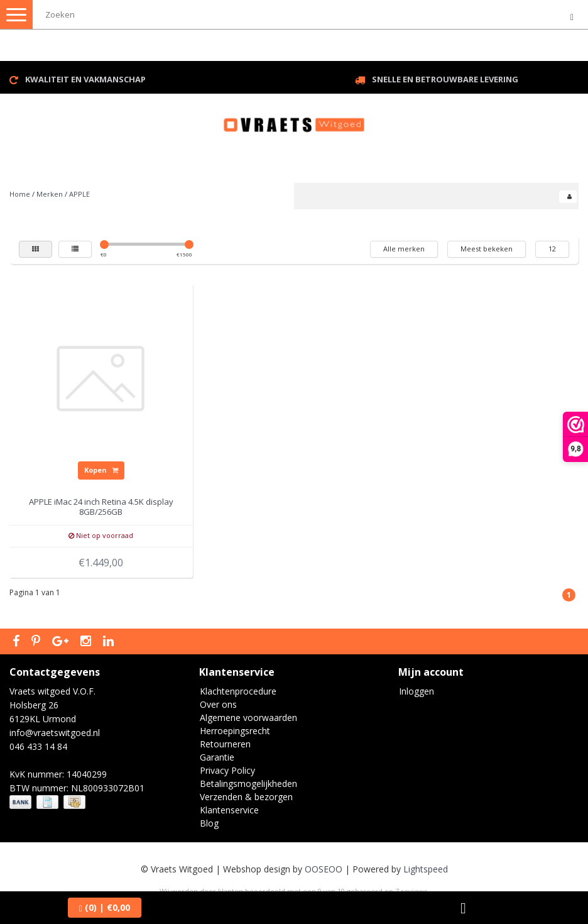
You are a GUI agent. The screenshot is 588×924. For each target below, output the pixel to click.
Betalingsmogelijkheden (248, 784)
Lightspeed (426, 869)
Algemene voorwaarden (248, 718)
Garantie (217, 757)
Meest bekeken (487, 249)
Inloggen (416, 691)
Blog (209, 823)
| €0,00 (105, 907)
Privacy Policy (227, 770)
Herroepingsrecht (235, 731)
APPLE (79, 194)
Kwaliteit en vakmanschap (85, 79)
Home (20, 194)
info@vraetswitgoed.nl (55, 733)
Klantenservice (229, 810)
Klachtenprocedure (238, 691)
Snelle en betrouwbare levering (445, 79)
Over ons (218, 704)
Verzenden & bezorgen (246, 797)
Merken (50, 194)
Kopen (101, 470)
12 (552, 249)
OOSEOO (324, 869)
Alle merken (404, 249)
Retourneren (225, 744)
